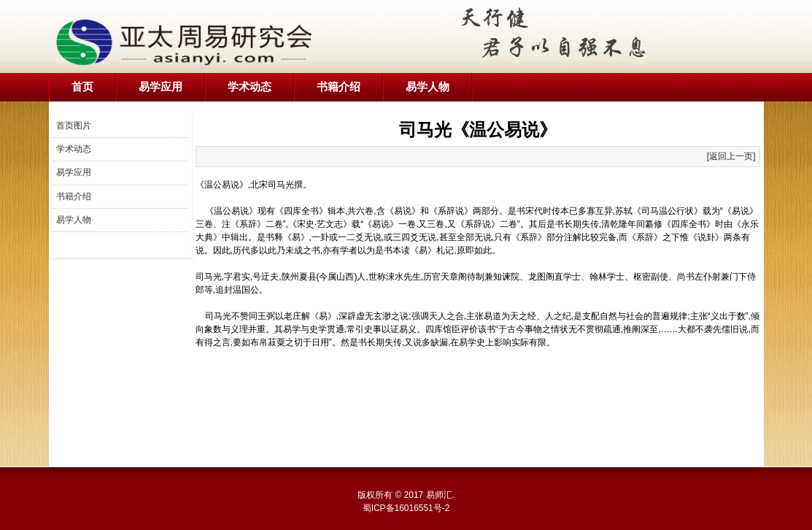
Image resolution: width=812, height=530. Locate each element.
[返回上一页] (731, 156)
